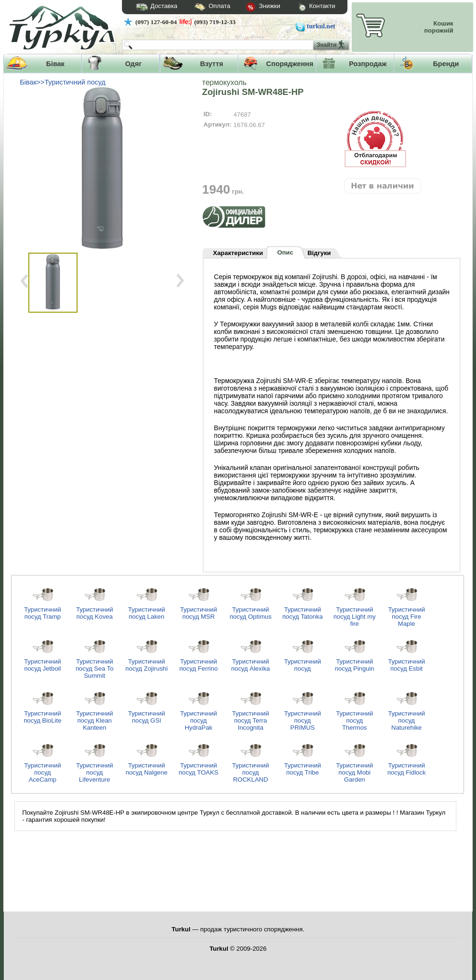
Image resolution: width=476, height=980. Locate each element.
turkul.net (321, 26)
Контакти (308, 7)
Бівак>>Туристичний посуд (63, 82)
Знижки (255, 8)
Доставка (154, 7)
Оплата (204, 7)
